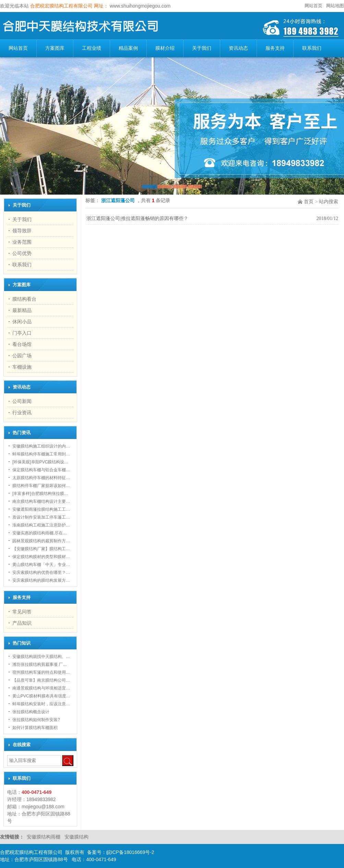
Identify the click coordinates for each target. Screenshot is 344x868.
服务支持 (275, 48)
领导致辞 (22, 231)
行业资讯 (22, 413)
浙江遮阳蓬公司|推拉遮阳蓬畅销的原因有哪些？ (137, 218)
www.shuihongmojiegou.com (139, 6)
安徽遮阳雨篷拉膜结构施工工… (41, 509)
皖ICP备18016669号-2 (130, 852)
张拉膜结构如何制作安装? (36, 720)
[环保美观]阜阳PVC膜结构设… (40, 462)
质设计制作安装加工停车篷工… (41, 517)
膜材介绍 (165, 48)
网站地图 (335, 6)
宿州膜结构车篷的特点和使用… (41, 672)
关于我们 (202, 48)
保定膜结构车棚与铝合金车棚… (41, 470)
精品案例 (128, 48)
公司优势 (22, 253)
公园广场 (22, 356)
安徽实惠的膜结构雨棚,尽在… (40, 533)
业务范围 (22, 242)
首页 (309, 201)
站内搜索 (329, 201)
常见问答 (22, 612)
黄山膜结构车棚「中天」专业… (41, 565)
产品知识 (22, 623)
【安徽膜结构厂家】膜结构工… (41, 549)
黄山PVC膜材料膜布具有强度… (41, 696)
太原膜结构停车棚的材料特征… (41, 478)
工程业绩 (92, 48)
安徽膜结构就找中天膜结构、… (41, 657)
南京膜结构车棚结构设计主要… (41, 501)
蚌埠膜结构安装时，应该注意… (41, 704)
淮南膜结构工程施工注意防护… (41, 525)
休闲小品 (22, 322)
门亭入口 (22, 333)
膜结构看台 (24, 299)
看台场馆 (22, 344)
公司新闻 (22, 401)
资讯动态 (238, 48)
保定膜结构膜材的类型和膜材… (41, 557)
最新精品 (22, 310)
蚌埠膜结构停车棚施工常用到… (41, 454)
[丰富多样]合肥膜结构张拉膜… (40, 494)
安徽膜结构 (76, 837)
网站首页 (313, 6)
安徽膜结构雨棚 (44, 837)
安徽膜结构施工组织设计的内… (41, 446)
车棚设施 (22, 367)
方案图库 (55, 48)
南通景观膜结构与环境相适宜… (41, 688)
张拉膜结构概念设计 (31, 712)
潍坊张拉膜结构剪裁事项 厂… (40, 664)
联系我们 (312, 48)
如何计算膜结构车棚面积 (35, 728)
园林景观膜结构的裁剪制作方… (41, 541)
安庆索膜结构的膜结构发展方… (41, 580)
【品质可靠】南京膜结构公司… (41, 680)
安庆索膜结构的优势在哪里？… (41, 572)
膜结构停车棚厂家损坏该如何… (41, 486)
